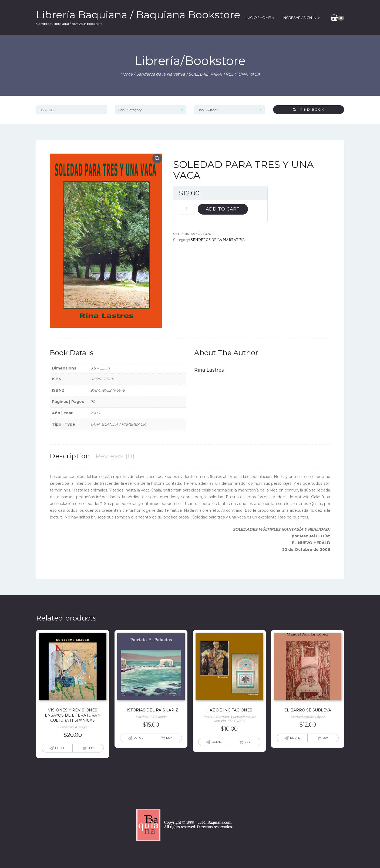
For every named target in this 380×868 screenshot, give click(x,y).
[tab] (70, 456)
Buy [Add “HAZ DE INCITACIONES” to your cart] (247, 742)
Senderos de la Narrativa (161, 74)
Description (70, 456)
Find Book (309, 109)
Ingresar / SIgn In (301, 18)
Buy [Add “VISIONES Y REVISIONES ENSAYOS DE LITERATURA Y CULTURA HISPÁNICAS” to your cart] (91, 748)
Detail (60, 748)
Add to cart (223, 209)
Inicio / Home (260, 18)
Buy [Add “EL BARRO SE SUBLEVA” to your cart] (326, 738)
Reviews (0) (115, 456)
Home (126, 74)
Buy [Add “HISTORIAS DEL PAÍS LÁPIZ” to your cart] (169, 738)
